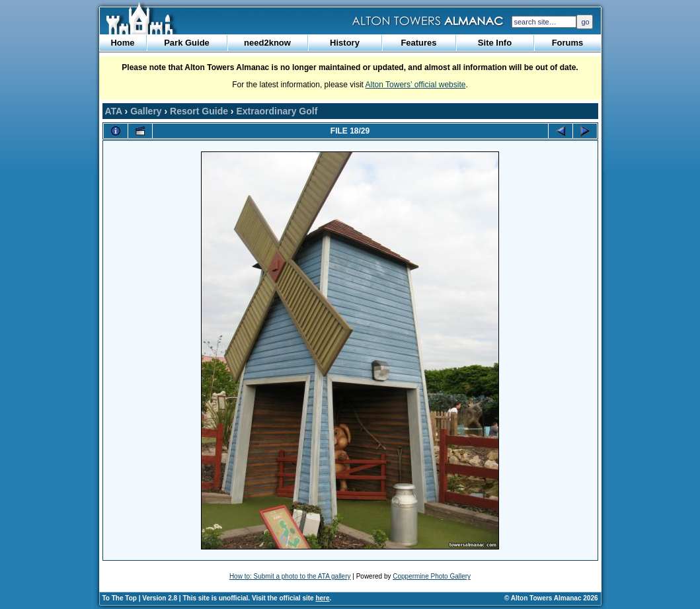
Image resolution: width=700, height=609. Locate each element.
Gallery (146, 111)
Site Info (495, 43)
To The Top (120, 598)
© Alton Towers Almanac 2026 (551, 598)
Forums (568, 43)
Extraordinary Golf (277, 111)
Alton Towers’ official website (416, 85)
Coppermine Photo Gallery (432, 576)
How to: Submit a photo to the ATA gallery (290, 576)
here (322, 598)
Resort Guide (199, 111)
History (345, 43)
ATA (114, 111)
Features (418, 43)
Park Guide (187, 43)
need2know (267, 43)
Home (122, 43)
